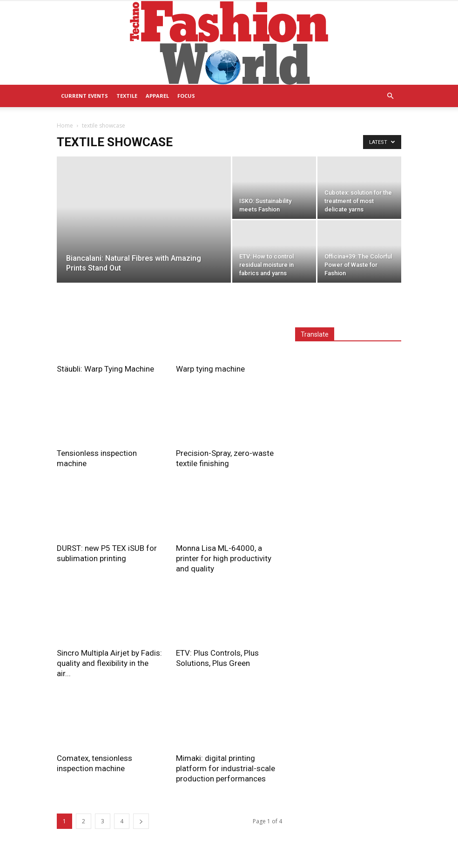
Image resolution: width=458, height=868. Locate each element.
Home (65, 125)
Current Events (84, 96)
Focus (186, 96)
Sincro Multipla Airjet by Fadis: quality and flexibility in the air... (109, 663)
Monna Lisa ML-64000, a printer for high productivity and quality (224, 558)
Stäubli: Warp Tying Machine (105, 369)
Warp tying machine (210, 369)
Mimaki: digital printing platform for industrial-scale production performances (226, 768)
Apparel (157, 96)
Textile (127, 96)
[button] (390, 96)
